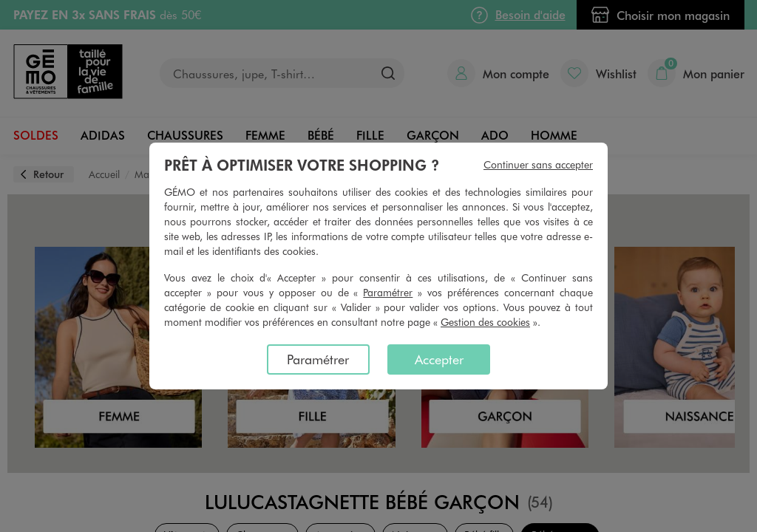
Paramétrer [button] (388, 292)
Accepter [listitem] (439, 359)
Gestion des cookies (485, 322)
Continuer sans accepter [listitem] (538, 164)
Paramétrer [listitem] (318, 359)
